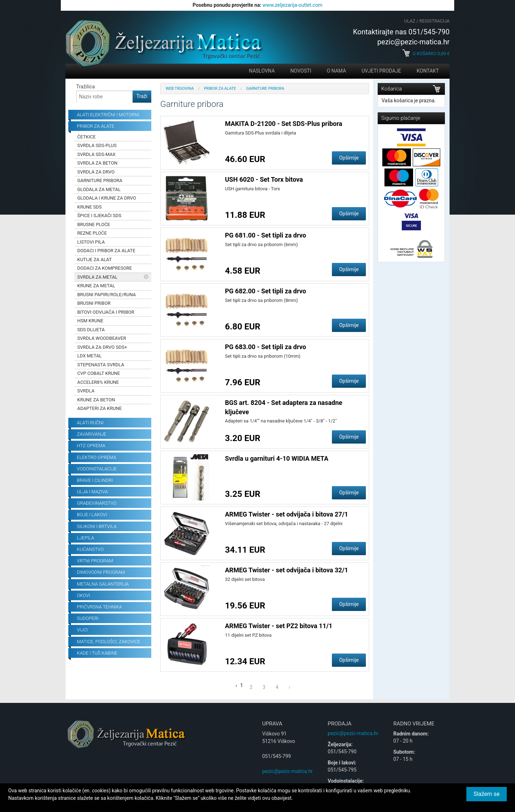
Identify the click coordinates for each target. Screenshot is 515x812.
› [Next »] (289, 687)
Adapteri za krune (99, 408)
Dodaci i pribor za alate (106, 251)
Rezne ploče (92, 233)
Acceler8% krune (98, 382)
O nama (337, 71)
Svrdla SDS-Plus (97, 145)
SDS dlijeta (91, 330)
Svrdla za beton (97, 163)
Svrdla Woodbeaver (102, 338)
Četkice (86, 137)
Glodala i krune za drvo (107, 198)
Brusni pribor (94, 303)
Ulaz (410, 21)
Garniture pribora (100, 180)
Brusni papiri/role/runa (107, 295)
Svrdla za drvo (96, 172)
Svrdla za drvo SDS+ (102, 347)
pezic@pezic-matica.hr (287, 771)
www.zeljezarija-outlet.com (292, 5)
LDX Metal (89, 356)
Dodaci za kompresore (105, 268)
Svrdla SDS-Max (96, 154)
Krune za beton (96, 400)
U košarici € (426, 53)
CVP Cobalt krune (99, 373)
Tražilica (85, 87)
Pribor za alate (220, 89)
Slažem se (487, 794)
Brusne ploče (94, 224)
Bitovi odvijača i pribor (106, 312)
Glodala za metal (99, 189)
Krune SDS (89, 207)
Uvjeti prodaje (381, 71)
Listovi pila (91, 242)
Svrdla (86, 391)
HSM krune (90, 321)
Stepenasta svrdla (101, 365)
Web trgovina (180, 89)
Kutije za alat (94, 260)
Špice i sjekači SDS (99, 216)
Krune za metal (96, 286)
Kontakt (428, 71)
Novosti (301, 71)
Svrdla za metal (97, 277)
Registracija (435, 21)
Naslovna (262, 71)
